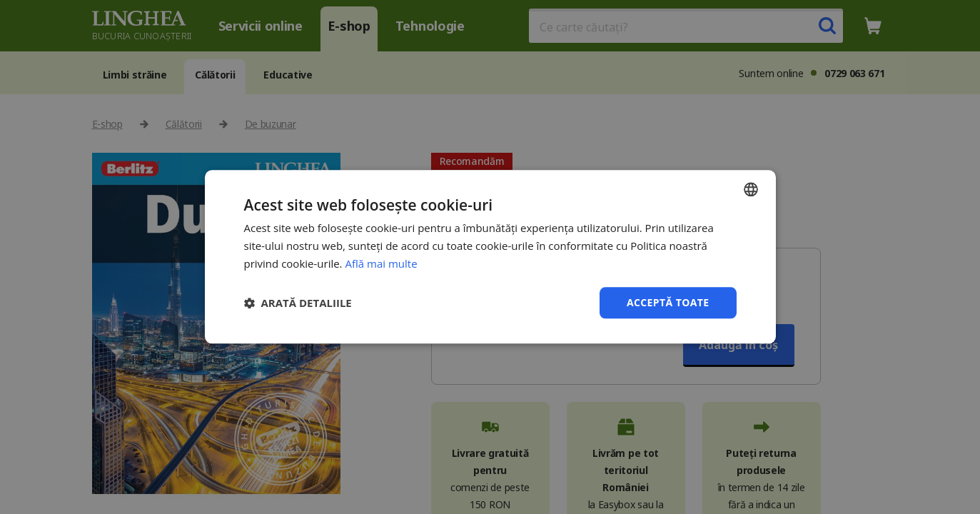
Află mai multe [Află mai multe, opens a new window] (381, 263)
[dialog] (490, 257)
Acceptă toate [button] (668, 302)
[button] (298, 303)
